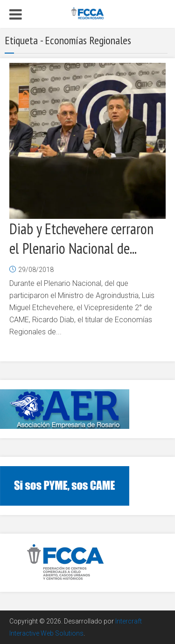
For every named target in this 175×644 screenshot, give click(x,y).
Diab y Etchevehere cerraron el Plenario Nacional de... (81, 238)
